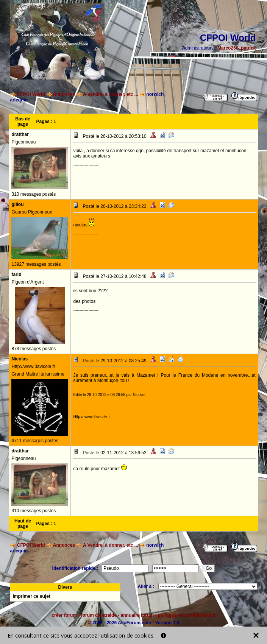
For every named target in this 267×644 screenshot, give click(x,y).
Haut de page (23, 524)
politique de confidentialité (187, 615)
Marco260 (228, 48)
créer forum (64, 615)
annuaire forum (137, 615)
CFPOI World (31, 94)
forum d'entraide (99, 615)
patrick (248, 48)
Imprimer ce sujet (31, 596)
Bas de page (23, 122)
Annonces (64, 94)
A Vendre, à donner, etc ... (111, 94)
